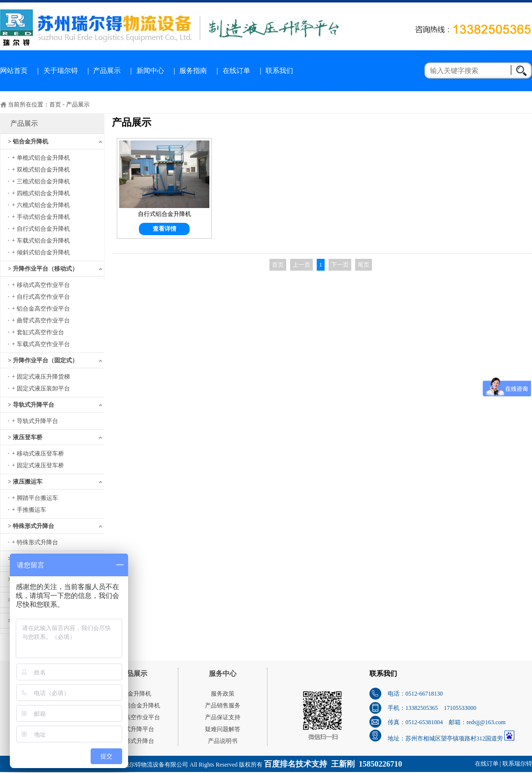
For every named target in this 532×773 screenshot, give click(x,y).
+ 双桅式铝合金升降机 (41, 170)
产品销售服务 (223, 705)
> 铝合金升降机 (28, 141)
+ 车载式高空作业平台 (41, 344)
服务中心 (223, 674)
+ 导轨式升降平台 (35, 421)
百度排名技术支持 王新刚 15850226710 (333, 764)
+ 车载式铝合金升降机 (41, 241)
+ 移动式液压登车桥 (38, 454)
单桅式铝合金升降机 (133, 705)
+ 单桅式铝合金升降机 (41, 158)
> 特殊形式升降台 (31, 526)
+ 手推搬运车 (29, 510)
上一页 (301, 265)
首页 (55, 105)
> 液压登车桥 (25, 437)
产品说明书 (223, 741)
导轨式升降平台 (133, 729)
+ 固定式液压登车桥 (38, 465)
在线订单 (236, 71)
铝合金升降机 (133, 694)
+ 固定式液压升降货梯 (41, 377)
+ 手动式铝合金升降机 (41, 217)
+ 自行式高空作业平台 (41, 297)
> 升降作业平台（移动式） (43, 269)
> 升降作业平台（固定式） (43, 360)
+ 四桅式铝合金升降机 (41, 193)
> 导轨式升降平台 (31, 405)
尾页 (364, 265)
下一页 (340, 265)
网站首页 (14, 71)
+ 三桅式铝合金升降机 (41, 181)
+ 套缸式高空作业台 (38, 332)
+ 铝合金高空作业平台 (41, 309)
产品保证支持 (223, 717)
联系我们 (279, 71)
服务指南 (193, 71)
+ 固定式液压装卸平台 (41, 388)
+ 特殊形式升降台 (35, 542)
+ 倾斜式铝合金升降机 (41, 252)
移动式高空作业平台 (133, 717)
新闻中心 (150, 71)
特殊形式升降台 (133, 741)
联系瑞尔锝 (517, 764)
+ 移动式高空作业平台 (41, 285)
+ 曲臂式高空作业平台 (41, 320)
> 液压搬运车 (25, 482)
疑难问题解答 (223, 729)
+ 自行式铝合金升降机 (41, 229)
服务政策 (223, 694)
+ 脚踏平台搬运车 (35, 498)
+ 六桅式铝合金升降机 (41, 205)
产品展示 (107, 71)
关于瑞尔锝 (61, 71)
